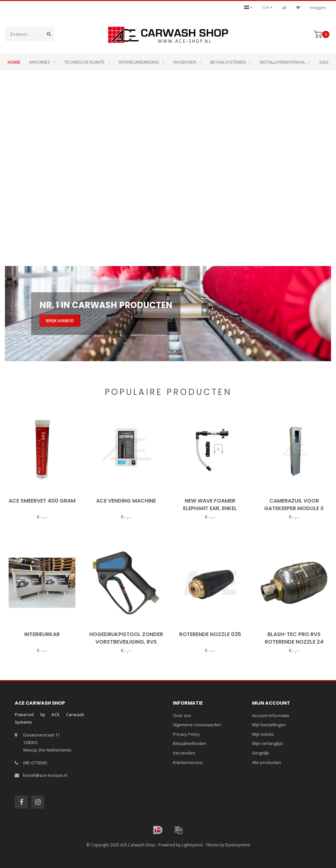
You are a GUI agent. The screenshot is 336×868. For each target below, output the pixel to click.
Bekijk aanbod (60, 320)
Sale (324, 62)
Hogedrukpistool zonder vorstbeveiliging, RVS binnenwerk (126, 642)
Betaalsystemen (228, 62)
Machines (40, 62)
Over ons (182, 715)
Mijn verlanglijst (267, 743)
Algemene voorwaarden (197, 725)
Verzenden (184, 753)
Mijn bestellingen (269, 725)
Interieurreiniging (139, 62)
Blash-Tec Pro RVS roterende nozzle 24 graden (294, 642)
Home (14, 62)
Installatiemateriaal (283, 62)
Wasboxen (185, 62)
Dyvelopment (238, 845)
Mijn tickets (263, 734)
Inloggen (318, 7)
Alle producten (266, 762)
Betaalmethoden (190, 743)
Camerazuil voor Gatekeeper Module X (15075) (294, 508)
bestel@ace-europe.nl (45, 775)
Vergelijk (261, 753)
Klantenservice (188, 762)
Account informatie (271, 715)
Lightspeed (192, 845)
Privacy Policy (186, 734)
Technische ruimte (84, 62)
